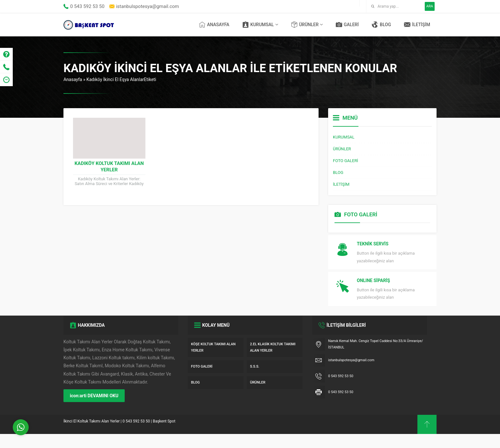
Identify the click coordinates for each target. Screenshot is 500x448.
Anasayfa (73, 79)
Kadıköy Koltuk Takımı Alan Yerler (109, 167)
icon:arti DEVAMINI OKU (94, 410)
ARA (430, 6)
